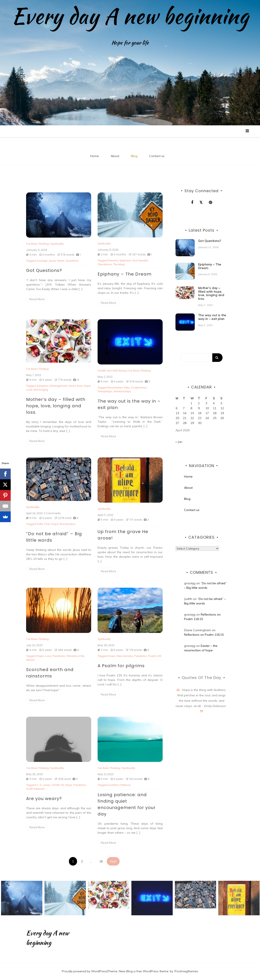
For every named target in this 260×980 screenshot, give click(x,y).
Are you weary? (44, 799)
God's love (75, 386)
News (61, 261)
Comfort (113, 785)
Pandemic (59, 656)
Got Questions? (44, 270)
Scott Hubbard (35, 789)
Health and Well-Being (112, 371)
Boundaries (115, 387)
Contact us (157, 156)
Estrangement (59, 386)
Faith (40, 524)
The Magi (119, 264)
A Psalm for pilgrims (121, 666)
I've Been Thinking (37, 244)
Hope (87, 386)
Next (113, 861)
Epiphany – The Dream (125, 274)
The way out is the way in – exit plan (212, 317)
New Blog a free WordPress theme (144, 971)
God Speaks (140, 260)
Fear (47, 524)
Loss (48, 656)
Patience (125, 785)
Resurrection (67, 524)
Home (95, 156)
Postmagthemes (186, 971)
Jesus (52, 261)
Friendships (105, 391)
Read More (37, 299)
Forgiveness (139, 387)
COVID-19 (57, 785)
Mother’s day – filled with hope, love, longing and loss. (56, 406)
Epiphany (125, 260)
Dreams (113, 260)
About (115, 156)
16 (101, 861)
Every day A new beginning (130, 16)
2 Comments (52, 513)
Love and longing (37, 390)
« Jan (179, 442)
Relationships (122, 391)
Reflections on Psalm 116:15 (204, 635)
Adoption (42, 386)
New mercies (125, 656)
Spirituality (57, 244)
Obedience (105, 264)
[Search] (202, 358)
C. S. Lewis (43, 785)
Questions (72, 261)
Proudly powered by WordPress (84, 971)
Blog (134, 156)
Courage (42, 261)
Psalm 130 (155, 656)
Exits (127, 387)
